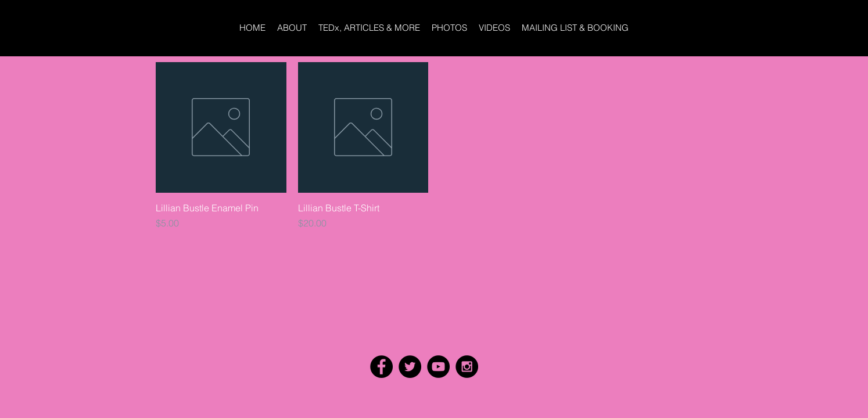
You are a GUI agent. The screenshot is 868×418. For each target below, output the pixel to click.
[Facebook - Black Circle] (381, 367)
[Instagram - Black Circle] (467, 367)
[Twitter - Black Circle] (410, 367)
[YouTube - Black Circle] (438, 367)
